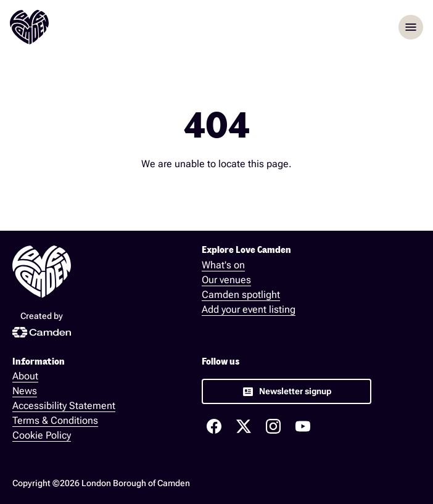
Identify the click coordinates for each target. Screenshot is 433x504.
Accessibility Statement (64, 406)
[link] (287, 391)
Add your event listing (249, 309)
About (25, 376)
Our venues (226, 280)
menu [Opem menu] (411, 27)
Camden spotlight (241, 295)
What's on (223, 265)
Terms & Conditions (55, 420)
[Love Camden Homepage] (29, 27)
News (25, 391)
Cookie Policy (42, 435)
